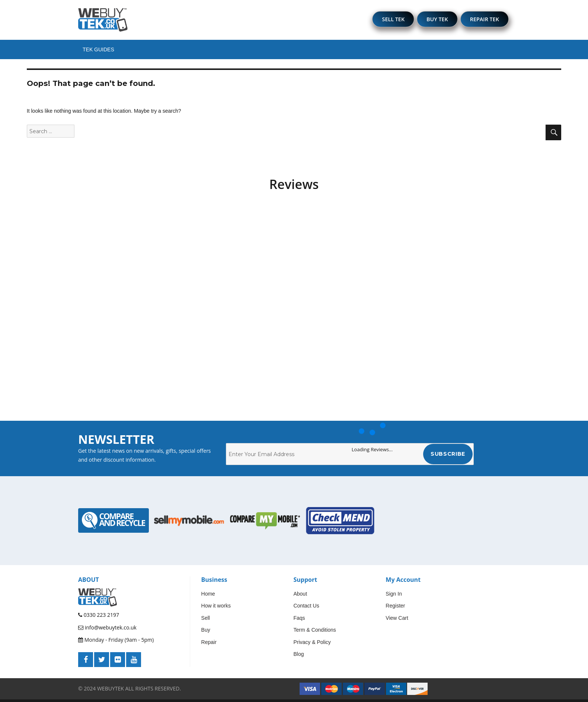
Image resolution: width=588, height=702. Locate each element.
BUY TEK (432, 20)
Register (395, 609)
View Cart (397, 621)
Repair (209, 645)
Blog (298, 657)
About (300, 596)
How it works (216, 609)
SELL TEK (385, 20)
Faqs (299, 621)
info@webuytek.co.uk (107, 630)
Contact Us (306, 609)
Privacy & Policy (312, 645)
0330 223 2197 (99, 618)
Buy (206, 633)
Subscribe (448, 457)
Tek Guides (98, 52)
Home (208, 596)
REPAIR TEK (483, 20)
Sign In (394, 596)
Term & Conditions (314, 633)
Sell (206, 621)
